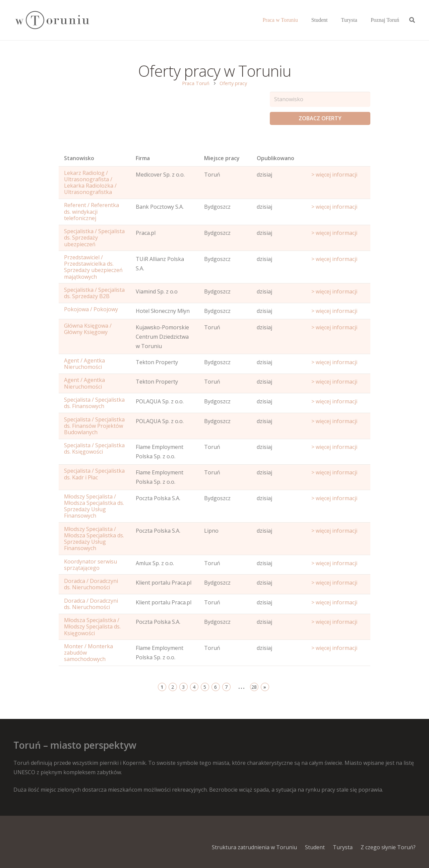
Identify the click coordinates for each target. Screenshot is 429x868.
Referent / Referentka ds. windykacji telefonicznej (91, 211)
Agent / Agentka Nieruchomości (84, 364)
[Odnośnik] (52, 20)
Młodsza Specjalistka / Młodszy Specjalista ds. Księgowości (92, 626)
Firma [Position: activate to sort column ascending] (143, 158)
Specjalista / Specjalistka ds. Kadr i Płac (94, 474)
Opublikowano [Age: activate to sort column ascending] (275, 158)
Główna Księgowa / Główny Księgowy (88, 329)
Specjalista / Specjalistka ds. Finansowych (94, 403)
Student (315, 847)
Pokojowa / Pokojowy (91, 309)
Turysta (343, 847)
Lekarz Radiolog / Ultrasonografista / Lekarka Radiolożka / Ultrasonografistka (90, 183)
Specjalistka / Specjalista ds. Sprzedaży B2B (94, 293)
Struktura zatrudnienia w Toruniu (254, 847)
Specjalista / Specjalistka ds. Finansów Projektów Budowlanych (94, 426)
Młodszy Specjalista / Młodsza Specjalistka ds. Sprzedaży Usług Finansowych (94, 506)
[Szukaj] (412, 20)
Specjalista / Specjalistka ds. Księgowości (94, 448)
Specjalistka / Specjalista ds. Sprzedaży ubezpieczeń (94, 238)
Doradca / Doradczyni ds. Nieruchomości (91, 584)
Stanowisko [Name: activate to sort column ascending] (79, 158)
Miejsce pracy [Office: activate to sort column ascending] (222, 158)
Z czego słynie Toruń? (388, 847)
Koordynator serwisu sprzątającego (90, 565)
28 (254, 687)
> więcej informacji (334, 175)
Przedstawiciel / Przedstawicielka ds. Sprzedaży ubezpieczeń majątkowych (93, 267)
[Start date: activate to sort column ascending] (338, 160)
